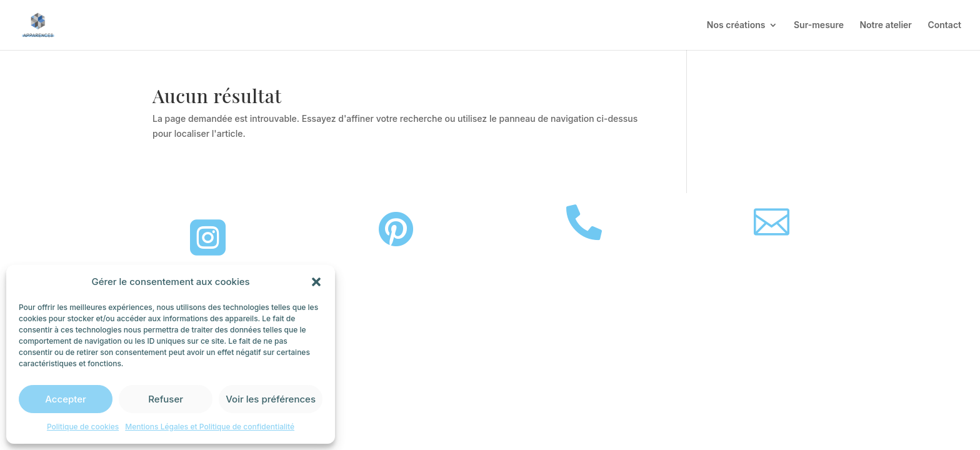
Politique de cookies (83, 427)
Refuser (166, 399)
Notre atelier (885, 25)
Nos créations (736, 25)
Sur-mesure (819, 25)
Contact (944, 25)
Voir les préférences (271, 399)
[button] (316, 282)
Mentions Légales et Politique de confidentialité (210, 427)
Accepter (66, 399)
